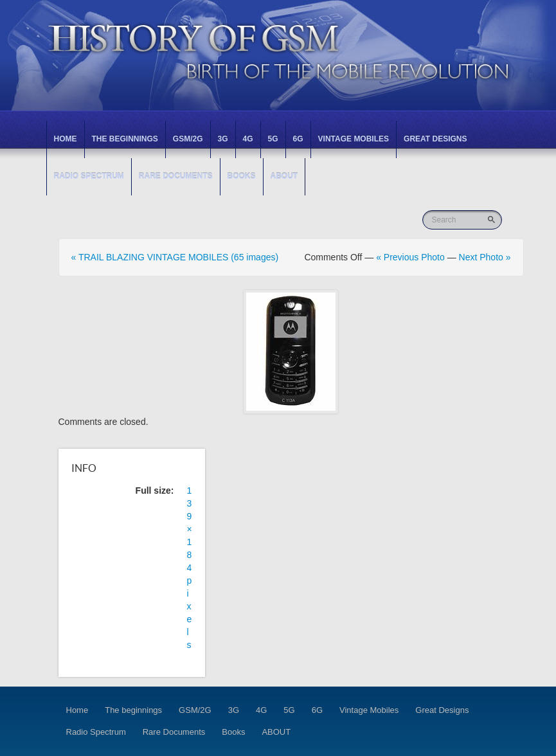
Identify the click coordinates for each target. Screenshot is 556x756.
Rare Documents (176, 176)
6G (298, 139)
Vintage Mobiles (354, 139)
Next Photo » (485, 257)
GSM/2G (188, 139)
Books (242, 176)
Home (66, 139)
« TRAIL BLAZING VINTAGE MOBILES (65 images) (175, 257)
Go (493, 220)
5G (273, 139)
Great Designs (435, 139)
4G (248, 139)
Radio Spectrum (89, 176)
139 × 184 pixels (190, 568)
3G (223, 139)
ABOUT (284, 176)
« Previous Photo (410, 257)
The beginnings (125, 139)
